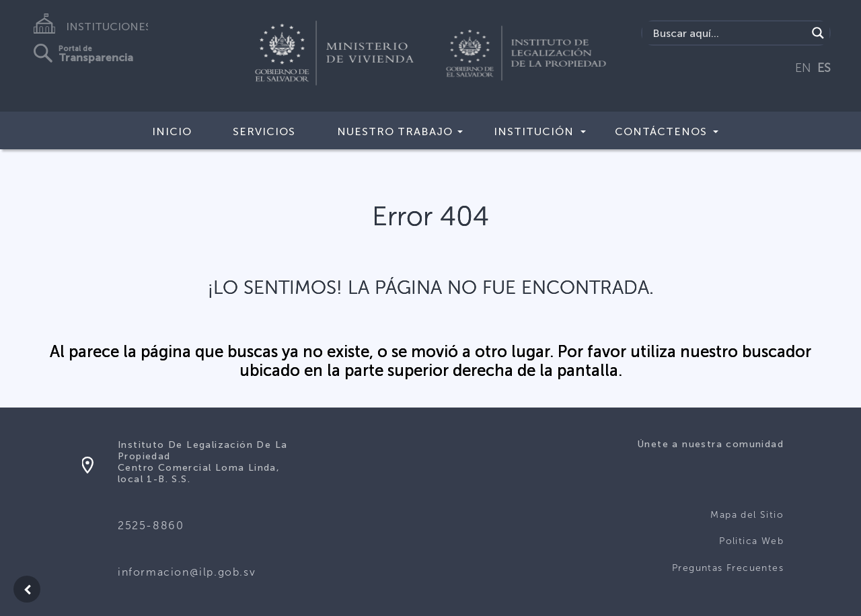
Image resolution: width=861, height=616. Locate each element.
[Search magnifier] (818, 33)
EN (803, 68)
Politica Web (751, 541)
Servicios (264, 131)
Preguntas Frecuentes (728, 568)
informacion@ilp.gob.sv (187, 572)
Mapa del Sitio (747, 515)
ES (824, 68)
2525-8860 (151, 526)
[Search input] (728, 33)
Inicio (172, 131)
